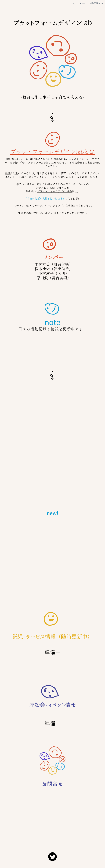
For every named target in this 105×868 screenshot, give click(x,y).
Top (73, 3)
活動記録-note (96, 3)
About (82, 3)
